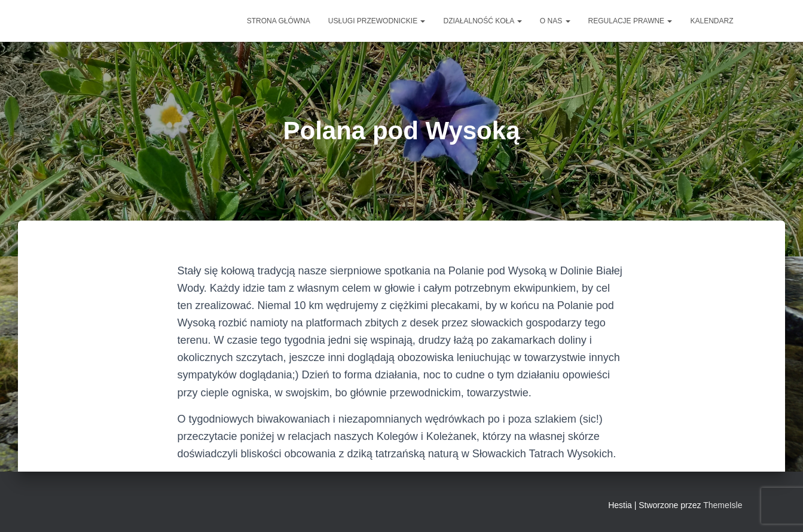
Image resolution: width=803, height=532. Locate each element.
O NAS (555, 21)
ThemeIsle (723, 505)
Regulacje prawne (631, 21)
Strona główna (279, 21)
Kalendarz (712, 21)
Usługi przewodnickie (377, 21)
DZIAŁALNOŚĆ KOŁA (482, 21)
